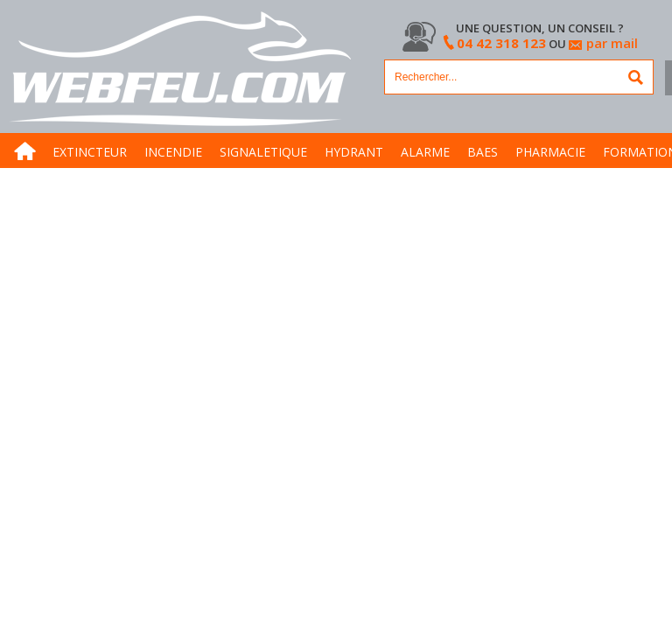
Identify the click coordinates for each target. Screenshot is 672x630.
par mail (612, 43)
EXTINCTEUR (90, 152)
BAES (483, 152)
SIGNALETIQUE (263, 152)
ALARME (425, 152)
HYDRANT (354, 152)
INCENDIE (173, 152)
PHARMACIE (550, 152)
